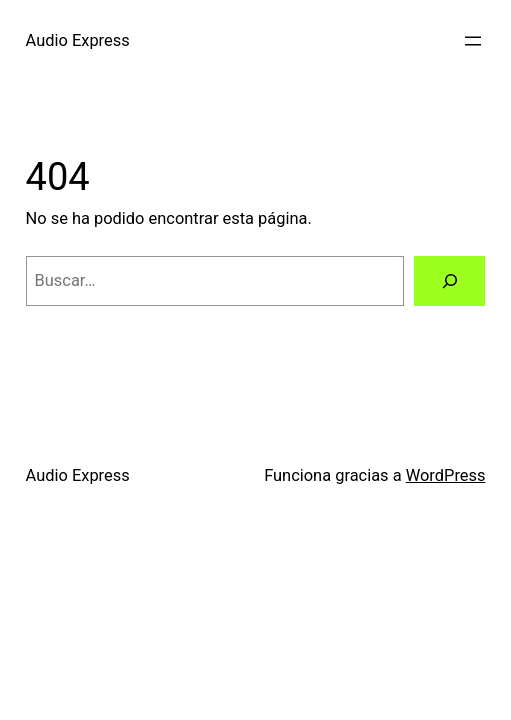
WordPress (446, 475)
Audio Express (78, 40)
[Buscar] (450, 281)
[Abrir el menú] (473, 41)
